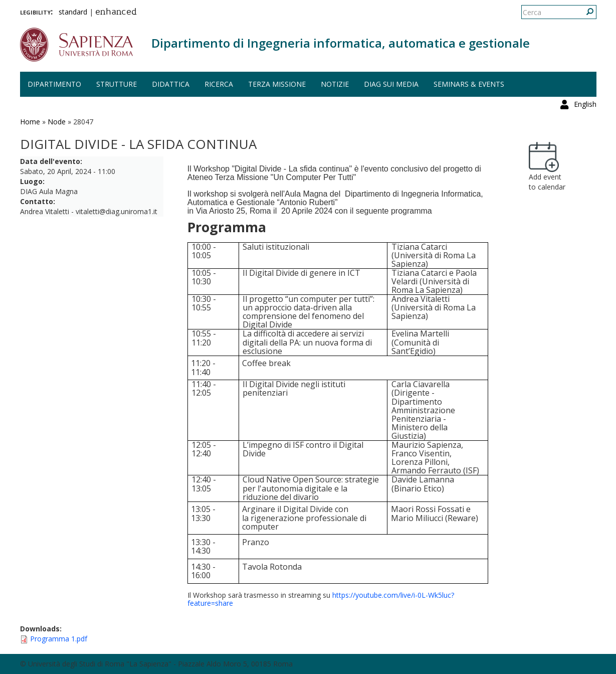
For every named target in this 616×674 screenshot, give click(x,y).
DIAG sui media (391, 84)
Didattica (171, 84)
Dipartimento (54, 84)
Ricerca (219, 84)
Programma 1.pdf (59, 639)
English (585, 12)
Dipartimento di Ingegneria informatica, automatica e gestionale (341, 43)
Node (57, 122)
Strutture (117, 84)
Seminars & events (469, 84)
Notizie (335, 84)
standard (73, 12)
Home (30, 122)
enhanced (116, 13)
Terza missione (277, 84)
